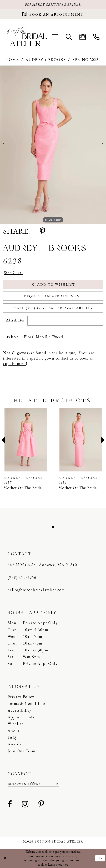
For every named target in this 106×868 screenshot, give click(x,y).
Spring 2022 (85, 60)
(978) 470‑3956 (22, 578)
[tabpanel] (53, 145)
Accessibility (19, 711)
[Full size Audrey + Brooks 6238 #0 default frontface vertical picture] (53, 145)
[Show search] (69, 37)
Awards (14, 744)
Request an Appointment (53, 297)
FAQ (12, 738)
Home (12, 60)
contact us (64, 359)
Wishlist (15, 724)
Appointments (21, 717)
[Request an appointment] (53, 14)
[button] (55, 37)
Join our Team (22, 751)
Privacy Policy (21, 697)
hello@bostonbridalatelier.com (36, 590)
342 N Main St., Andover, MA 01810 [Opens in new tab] (42, 565)
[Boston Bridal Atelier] (27, 37)
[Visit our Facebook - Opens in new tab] (10, 805)
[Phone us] (96, 37)
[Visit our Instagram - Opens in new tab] (25, 805)
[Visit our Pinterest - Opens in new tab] (41, 805)
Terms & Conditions (27, 704)
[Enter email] (33, 784)
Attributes (15, 321)
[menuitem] (55, 37)
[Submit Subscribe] (57, 784)
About (14, 731)
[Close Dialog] (5, 858)
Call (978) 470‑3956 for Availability (53, 308)
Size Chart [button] (14, 273)
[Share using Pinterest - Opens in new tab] (42, 232)
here (65, 865)
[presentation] (26, 440)
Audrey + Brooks (46, 60)
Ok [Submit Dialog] (100, 858)
